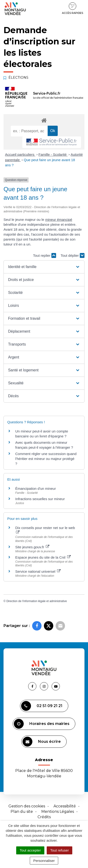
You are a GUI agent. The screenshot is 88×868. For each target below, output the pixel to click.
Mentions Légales (58, 812)
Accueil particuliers (20, 154)
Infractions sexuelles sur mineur (40, 499)
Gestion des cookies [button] (27, 806)
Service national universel (38, 571)
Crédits (44, 817)
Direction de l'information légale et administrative (37, 601)
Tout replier (45, 255)
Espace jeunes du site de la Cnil (43, 557)
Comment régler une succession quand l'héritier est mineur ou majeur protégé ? (46, 459)
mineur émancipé (59, 220)
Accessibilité (65, 806)
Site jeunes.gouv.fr (32, 547)
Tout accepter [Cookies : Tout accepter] (30, 850)
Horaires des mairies (42, 724)
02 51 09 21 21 (42, 706)
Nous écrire (42, 742)
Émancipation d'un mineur (36, 488)
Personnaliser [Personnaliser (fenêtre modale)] (44, 861)
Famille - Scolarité (53, 154)
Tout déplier (73, 255)
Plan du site (22, 812)
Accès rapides (73, 8)
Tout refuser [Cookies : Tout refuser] (59, 850)
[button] (44, 267)
